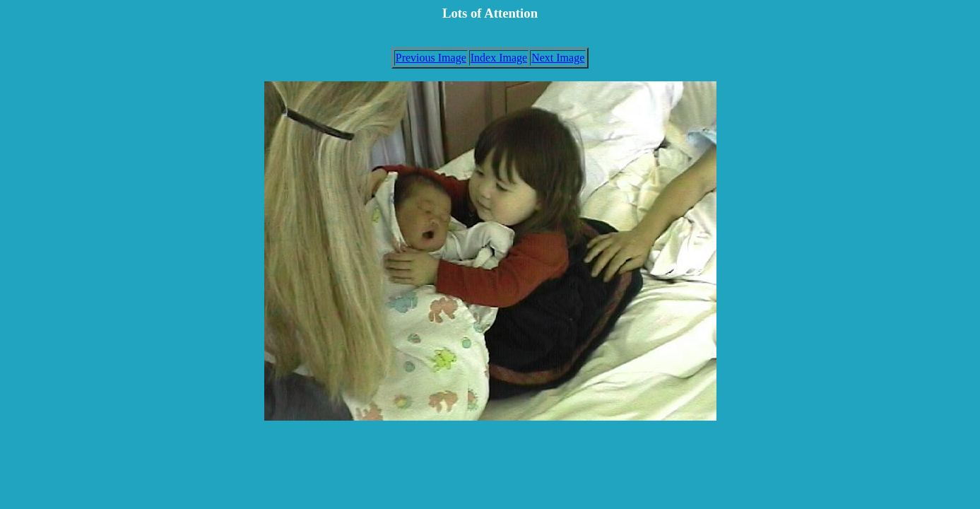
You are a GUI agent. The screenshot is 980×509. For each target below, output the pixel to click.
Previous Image (431, 58)
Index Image (499, 58)
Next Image (558, 58)
